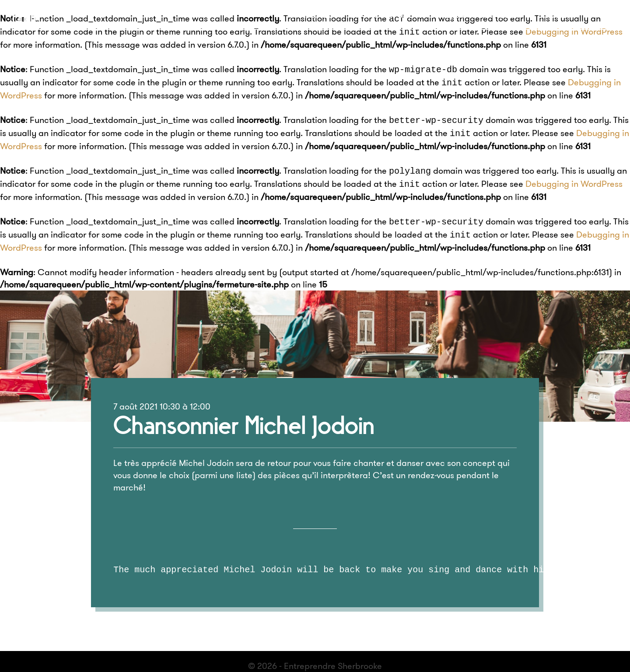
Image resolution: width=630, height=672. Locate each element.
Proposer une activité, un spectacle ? (435, 15)
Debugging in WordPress (574, 30)
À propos (312, 15)
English (555, 15)
